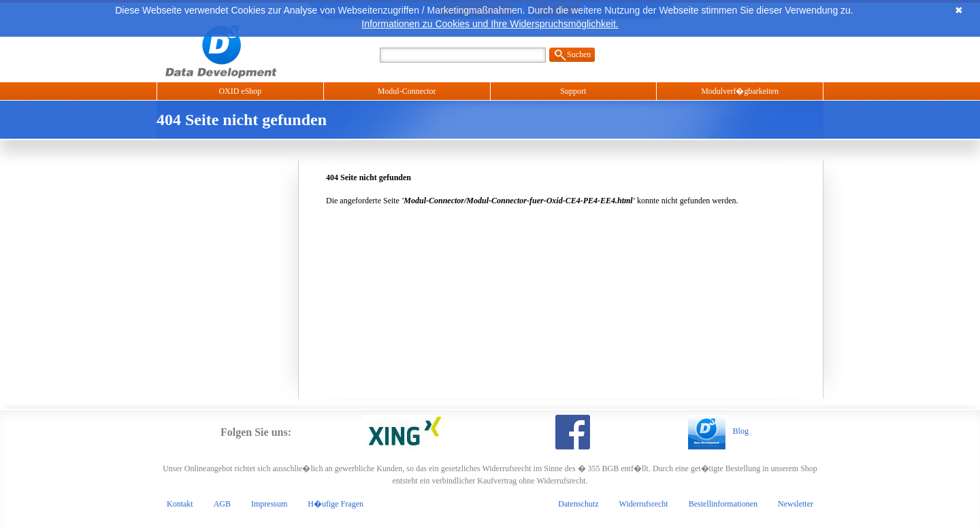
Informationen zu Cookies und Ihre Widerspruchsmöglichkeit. (490, 24)
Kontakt (180, 504)
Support (573, 91)
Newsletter (796, 504)
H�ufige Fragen (336, 504)
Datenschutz (578, 504)
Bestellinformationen (723, 504)
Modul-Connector (407, 91)
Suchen (579, 54)
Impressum (269, 504)
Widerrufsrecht (644, 504)
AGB (222, 504)
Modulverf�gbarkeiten (740, 91)
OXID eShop (240, 91)
